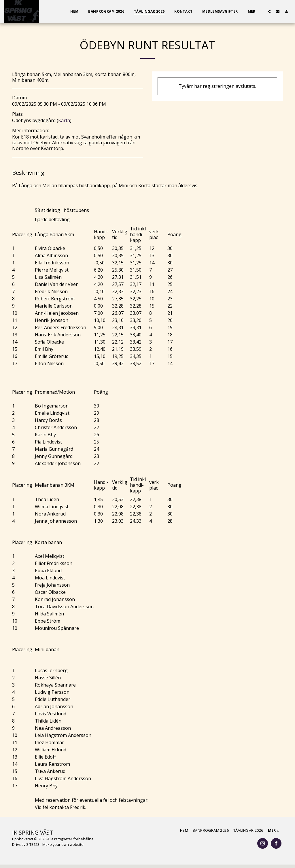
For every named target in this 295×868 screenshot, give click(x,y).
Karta (64, 120)
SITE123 (33, 844)
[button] (269, 11)
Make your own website (63, 844)
